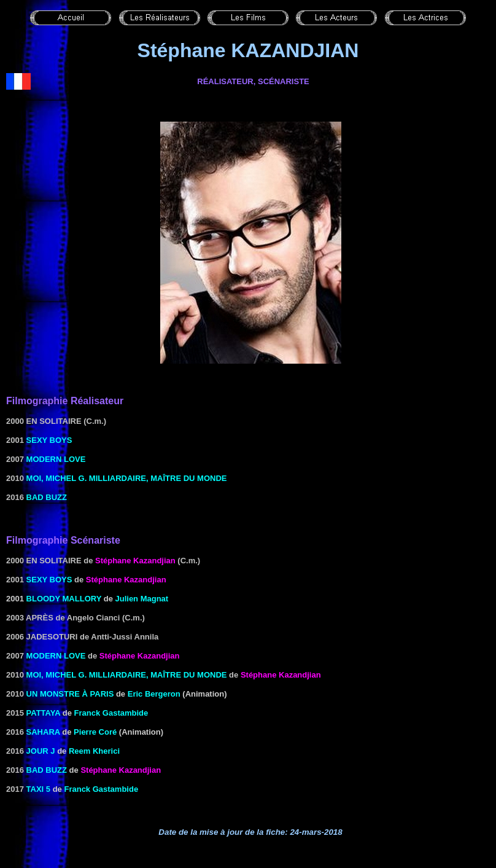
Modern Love (56, 459)
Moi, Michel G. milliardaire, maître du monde (127, 478)
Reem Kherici (94, 751)
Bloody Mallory (64, 599)
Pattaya (44, 713)
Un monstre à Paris (70, 694)
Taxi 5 (39, 789)
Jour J (41, 751)
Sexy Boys (49, 440)
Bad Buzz (47, 497)
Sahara (43, 732)
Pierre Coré (95, 732)
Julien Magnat (142, 599)
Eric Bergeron (154, 694)
